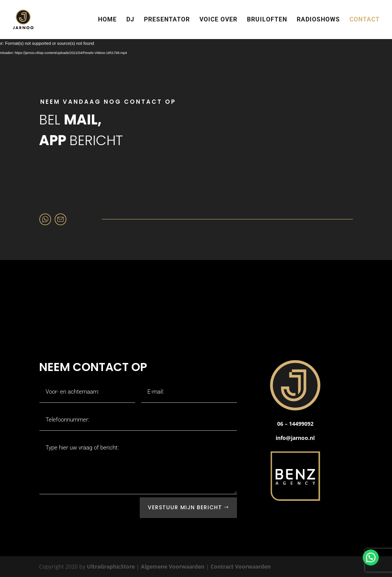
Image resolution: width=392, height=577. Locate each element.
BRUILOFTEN (267, 20)
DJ (130, 20)
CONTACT (365, 20)
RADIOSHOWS (318, 20)
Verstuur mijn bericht (185, 507)
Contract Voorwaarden (241, 566)
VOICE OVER (218, 20)
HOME (107, 20)
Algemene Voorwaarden (173, 566)
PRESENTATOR (167, 20)
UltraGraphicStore (111, 566)
